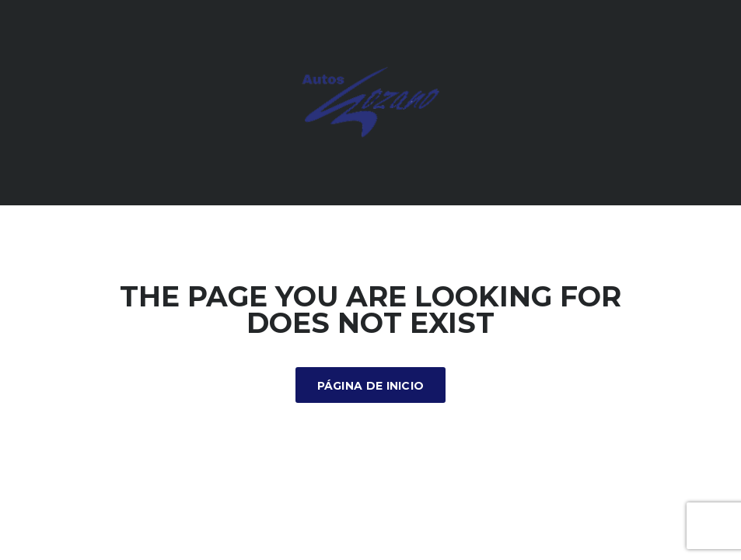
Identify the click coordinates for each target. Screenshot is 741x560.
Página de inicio (371, 386)
